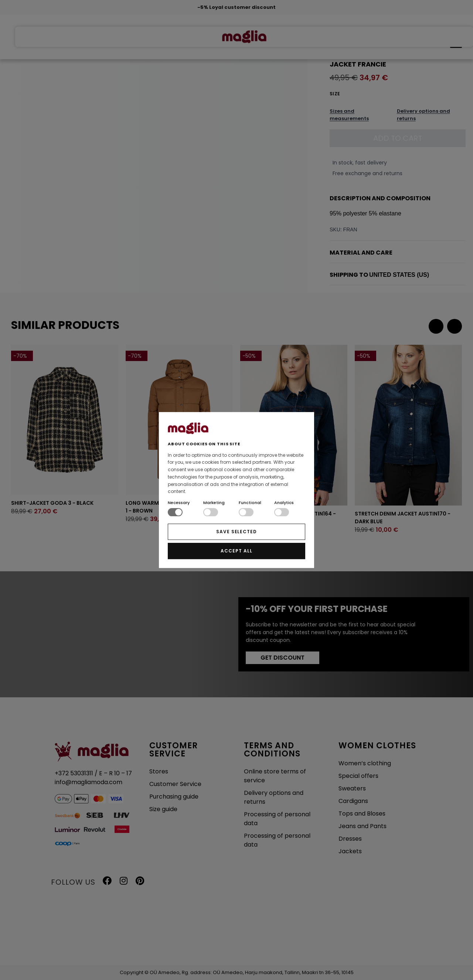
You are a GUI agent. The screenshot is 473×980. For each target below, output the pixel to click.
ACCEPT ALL (236, 551)
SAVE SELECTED (236, 532)
